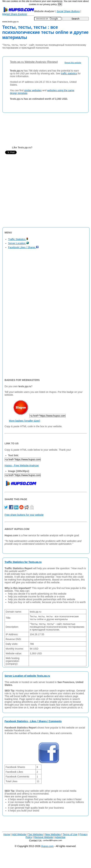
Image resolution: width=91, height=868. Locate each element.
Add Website (19, 834)
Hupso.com (47, 846)
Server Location (19, 243)
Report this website (73, 63)
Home (7, 834)
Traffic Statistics (18, 239)
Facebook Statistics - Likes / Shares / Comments (33, 721)
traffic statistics (69, 73)
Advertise (60, 837)
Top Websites (36, 834)
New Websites (53, 834)
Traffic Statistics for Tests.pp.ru (23, 562)
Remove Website (44, 837)
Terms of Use (70, 834)
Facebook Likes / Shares (23, 247)
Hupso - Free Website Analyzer (22, 465)
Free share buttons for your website (24, 515)
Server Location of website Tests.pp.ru (27, 676)
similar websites (33, 90)
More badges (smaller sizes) (25, 421)
